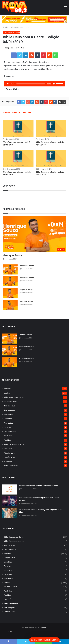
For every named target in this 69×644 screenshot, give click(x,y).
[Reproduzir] (8, 84)
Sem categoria (10, 410)
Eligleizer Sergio (26, 289)
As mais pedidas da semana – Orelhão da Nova (39, 486)
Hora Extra (8, 449)
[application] (34, 84)
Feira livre (8, 427)
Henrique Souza (12, 255)
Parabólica (8, 436)
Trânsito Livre (9, 453)
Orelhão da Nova (10, 401)
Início (6, 27)
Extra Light (8, 461)
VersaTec (43, 627)
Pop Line (7, 440)
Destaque (8, 389)
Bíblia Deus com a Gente (20, 27)
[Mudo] (54, 84)
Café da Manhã (10, 431)
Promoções (8, 423)
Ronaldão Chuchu (27, 266)
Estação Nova (9, 457)
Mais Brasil (8, 414)
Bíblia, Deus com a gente (14, 444)
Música (7, 393)
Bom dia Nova (9, 406)
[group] (34, 20)
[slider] (31, 84)
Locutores (8, 419)
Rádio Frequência (11, 466)
